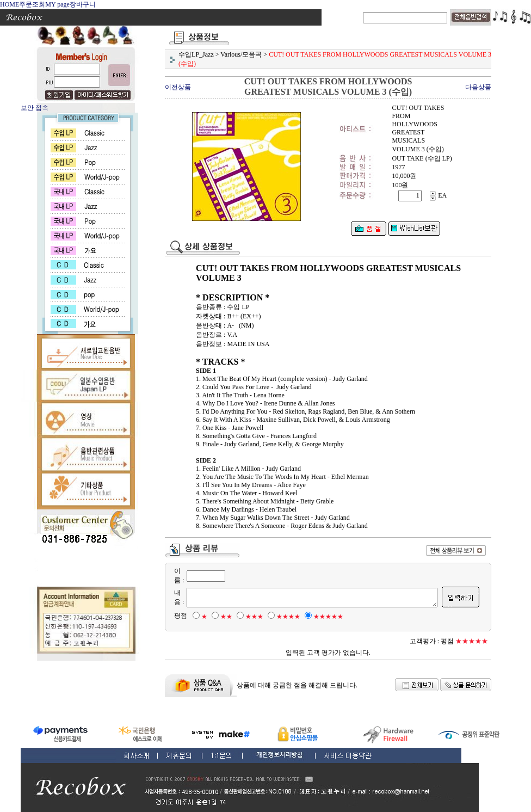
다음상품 (478, 87)
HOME (10, 4)
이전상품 (178, 87)
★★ (220, 617)
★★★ (248, 617)
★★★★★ (322, 617)
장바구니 (83, 4)
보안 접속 (35, 108)
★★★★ (282, 617)
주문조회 (32, 4)
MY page (57, 4)
